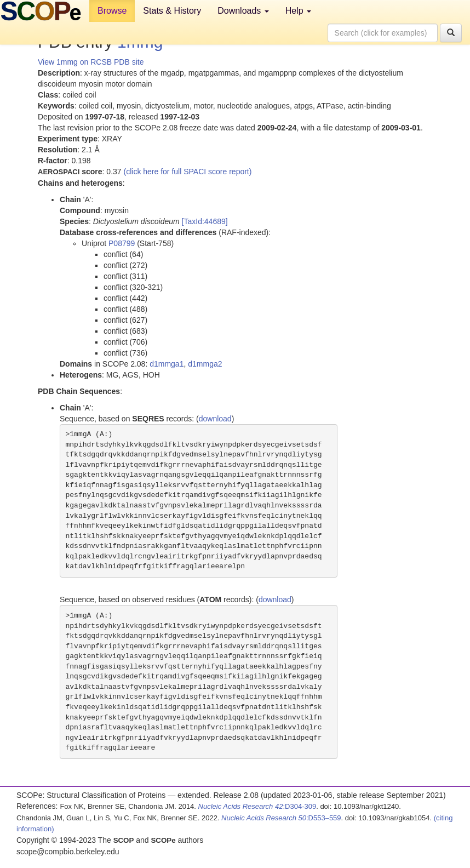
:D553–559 (281, 818)
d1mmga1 (167, 364)
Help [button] (298, 11)
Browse (112, 11)
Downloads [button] (243, 11)
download (215, 419)
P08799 (122, 243)
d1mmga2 (205, 364)
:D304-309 (257, 806)
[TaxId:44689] (205, 221)
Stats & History (172, 11)
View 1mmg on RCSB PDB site (91, 62)
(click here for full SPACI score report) (188, 172)
